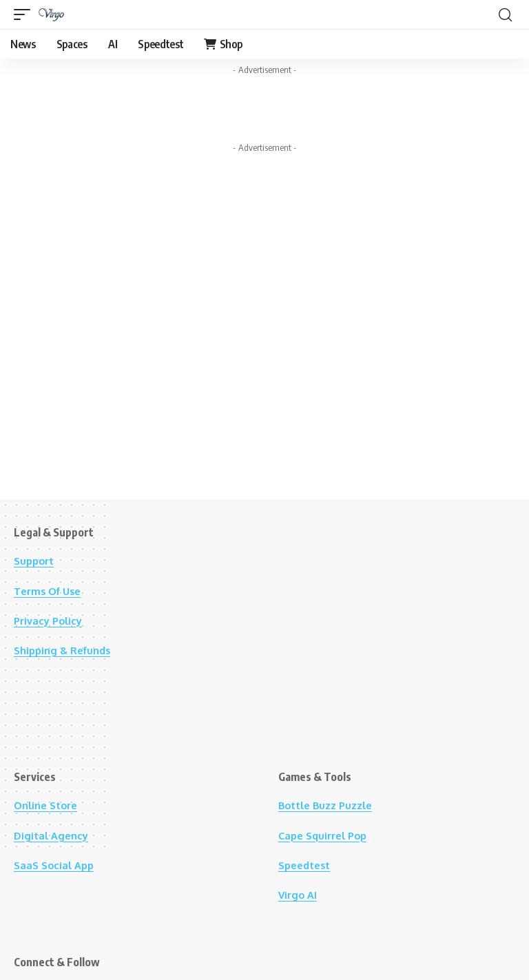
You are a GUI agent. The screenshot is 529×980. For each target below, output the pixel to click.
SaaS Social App (56, 865)
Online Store (49, 805)
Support (36, 561)
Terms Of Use (51, 591)
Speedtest (307, 865)
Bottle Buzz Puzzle (330, 805)
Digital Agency (53, 835)
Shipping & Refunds (66, 650)
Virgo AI (299, 895)
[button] (25, 14)
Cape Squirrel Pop (326, 835)
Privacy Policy (51, 621)
